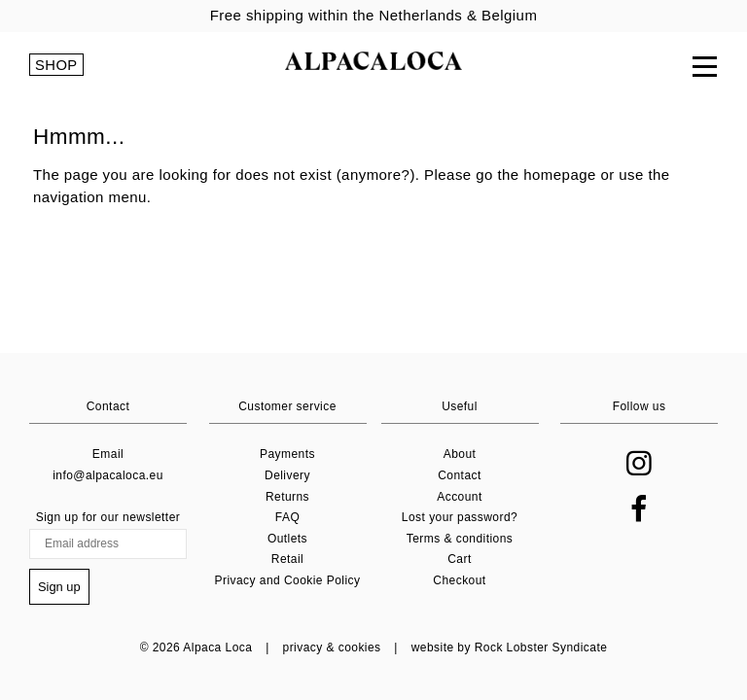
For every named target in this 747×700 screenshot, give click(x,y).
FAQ (287, 519)
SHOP (56, 69)
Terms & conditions (460, 540)
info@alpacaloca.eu (108, 477)
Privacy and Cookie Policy (288, 582)
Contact (460, 477)
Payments (287, 456)
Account (460, 498)
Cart (459, 561)
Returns (287, 498)
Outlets (287, 540)
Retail (287, 561)
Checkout (459, 582)
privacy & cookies (332, 647)
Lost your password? (460, 519)
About (460, 456)
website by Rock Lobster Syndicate (510, 647)
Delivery (287, 477)
